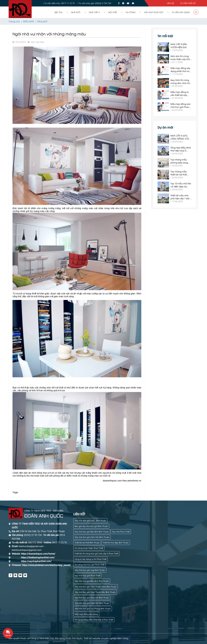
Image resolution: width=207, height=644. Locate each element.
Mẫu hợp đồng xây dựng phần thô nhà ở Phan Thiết (181, 71)
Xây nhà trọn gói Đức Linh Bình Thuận (92, 597)
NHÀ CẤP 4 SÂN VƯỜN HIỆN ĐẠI (179, 46)
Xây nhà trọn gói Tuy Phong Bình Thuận (93, 608)
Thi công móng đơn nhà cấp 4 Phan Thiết (94, 619)
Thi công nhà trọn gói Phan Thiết (90, 564)
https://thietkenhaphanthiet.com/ (38, 558)
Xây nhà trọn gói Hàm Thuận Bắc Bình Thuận (95, 592)
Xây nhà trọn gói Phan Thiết (87, 575)
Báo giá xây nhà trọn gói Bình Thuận (91, 526)
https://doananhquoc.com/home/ (38, 554)
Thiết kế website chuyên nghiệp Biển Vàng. (106, 638)
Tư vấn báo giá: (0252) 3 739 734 (95, 3)
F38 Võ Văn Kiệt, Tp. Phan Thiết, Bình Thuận (42, 531)
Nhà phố (42, 21)
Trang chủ (14, 21)
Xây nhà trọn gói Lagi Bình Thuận (90, 570)
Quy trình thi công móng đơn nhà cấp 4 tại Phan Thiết (181, 83)
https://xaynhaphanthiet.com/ (36, 561)
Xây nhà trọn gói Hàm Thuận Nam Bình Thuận (96, 586)
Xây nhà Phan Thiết (121, 531)
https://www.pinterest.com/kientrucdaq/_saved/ (46, 565)
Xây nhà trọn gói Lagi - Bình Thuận (90, 520)
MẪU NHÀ (29, 21)
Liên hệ (170, 3)
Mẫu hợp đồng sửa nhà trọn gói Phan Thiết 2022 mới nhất (180, 107)
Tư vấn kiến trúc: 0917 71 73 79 (60, 3)
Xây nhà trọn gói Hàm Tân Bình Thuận (92, 537)
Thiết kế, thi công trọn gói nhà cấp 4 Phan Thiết (96, 553)
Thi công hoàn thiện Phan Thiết (89, 548)
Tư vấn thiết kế (188, 3)
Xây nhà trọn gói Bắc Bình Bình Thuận (92, 531)
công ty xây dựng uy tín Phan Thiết (90, 559)
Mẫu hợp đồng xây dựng (86, 614)
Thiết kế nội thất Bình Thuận (87, 542)
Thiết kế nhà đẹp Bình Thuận (116, 542)
